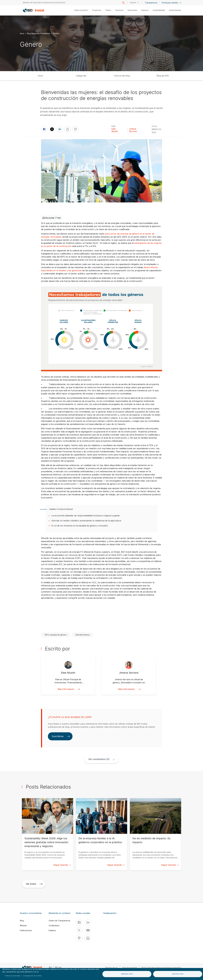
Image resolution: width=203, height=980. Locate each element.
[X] (79, 930)
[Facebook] (79, 923)
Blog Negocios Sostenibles (39, 33)
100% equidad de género (56, 635)
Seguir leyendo (62, 865)
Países (108, 10)
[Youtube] (88, 930)
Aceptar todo (178, 974)
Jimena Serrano (133, 130)
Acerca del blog (122, 76)
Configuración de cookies (32, 976)
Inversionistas (175, 10)
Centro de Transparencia (59, 921)
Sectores (119, 10)
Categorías (81, 76)
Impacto (145, 10)
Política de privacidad (12, 976)
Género (56, 33)
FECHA (154, 126)
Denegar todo (127, 974)
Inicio (22, 33)
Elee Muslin (115, 130)
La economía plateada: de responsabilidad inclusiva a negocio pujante (86, 516)
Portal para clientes (171, 3)
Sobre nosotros (81, 10)
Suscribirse (61, 736)
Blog (22, 921)
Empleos (52, 930)
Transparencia (151, 3)
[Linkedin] (88, 923)
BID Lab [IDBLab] (58, 967)
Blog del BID (163, 76)
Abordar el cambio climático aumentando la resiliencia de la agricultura (86, 521)
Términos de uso (111, 968)
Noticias (23, 925)
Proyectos (97, 10)
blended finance (83, 635)
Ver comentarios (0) (99, 759)
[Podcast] (79, 938)
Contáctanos (54, 925)
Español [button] (133, 3)
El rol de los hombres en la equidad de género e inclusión (80, 526)
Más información (68, 689)
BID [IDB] (50, 967)
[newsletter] (88, 938)
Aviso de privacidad (130, 968)
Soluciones (132, 10)
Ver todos (34, 884)
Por (113, 126)
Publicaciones (26, 930)
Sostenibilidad (159, 10)
